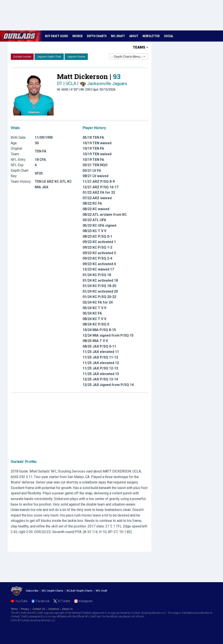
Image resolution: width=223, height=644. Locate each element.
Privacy (25, 609)
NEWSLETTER (151, 36)
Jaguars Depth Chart (49, 57)
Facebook (43, 601)
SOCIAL (169, 36)
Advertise (54, 609)
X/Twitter (64, 601)
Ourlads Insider (22, 57)
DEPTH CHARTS (97, 36)
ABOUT (134, 36)
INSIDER (77, 36)
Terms (14, 609)
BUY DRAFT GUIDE (57, 36)
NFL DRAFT (118, 36)
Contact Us (39, 609)
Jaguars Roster (76, 57)
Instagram (86, 601)
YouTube (21, 601)
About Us (67, 609)
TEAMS (140, 47)
